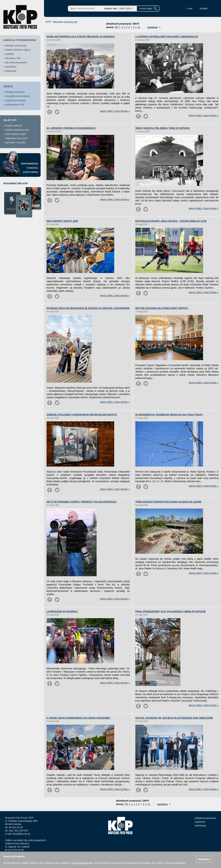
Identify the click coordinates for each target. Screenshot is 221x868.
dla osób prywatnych (16, 62)
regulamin (200, 822)
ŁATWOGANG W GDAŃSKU (62, 611)
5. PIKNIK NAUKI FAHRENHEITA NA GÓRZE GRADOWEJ (78, 718)
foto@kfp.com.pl (21, 834)
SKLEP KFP (10, 120)
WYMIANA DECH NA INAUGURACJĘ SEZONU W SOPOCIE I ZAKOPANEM (88, 308)
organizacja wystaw (16, 100)
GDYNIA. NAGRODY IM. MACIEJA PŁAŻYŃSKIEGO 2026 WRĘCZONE (174, 718)
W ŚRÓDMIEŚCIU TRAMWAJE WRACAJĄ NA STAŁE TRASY (169, 415)
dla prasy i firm (13, 58)
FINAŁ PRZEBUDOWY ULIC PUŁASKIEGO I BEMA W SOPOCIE (171, 611)
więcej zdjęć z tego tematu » (115, 111)
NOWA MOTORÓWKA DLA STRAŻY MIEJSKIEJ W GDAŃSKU (81, 37)
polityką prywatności (82, 863)
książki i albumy (14, 126)
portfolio (10, 54)
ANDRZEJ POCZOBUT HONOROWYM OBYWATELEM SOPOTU (82, 415)
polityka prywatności (205, 818)
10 (139, 27)
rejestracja (11, 71)
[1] (117, 27)
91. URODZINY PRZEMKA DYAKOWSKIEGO (71, 128)
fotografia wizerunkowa (18, 96)
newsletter (11, 67)
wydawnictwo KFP (15, 105)
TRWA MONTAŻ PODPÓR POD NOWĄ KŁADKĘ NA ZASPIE (168, 502)
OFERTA (8, 86)
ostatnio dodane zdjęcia (18, 50)
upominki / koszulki (15, 142)
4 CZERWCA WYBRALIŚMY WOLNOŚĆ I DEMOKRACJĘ (167, 37)
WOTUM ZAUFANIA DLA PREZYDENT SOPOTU (162, 308)
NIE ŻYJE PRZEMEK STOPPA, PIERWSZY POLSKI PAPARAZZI (81, 502)
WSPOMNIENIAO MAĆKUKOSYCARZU (29, 168)
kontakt (204, 8)
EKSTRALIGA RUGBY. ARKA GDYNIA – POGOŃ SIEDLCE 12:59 (171, 221)
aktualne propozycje (16, 46)
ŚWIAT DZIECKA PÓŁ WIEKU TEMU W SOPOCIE (163, 128)
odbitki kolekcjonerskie (17, 130)
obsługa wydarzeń (15, 92)
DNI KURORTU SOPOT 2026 (62, 221)
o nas (190, 8)
